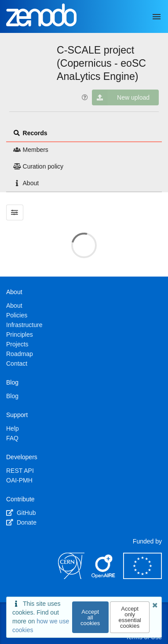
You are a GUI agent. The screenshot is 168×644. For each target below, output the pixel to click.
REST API (20, 471)
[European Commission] (142, 577)
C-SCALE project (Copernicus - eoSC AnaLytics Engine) (101, 63)
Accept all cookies (90, 617)
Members (31, 150)
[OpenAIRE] (104, 577)
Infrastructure (24, 325)
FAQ (12, 438)
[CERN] (71, 577)
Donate (21, 522)
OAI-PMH (19, 480)
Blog (12, 396)
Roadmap (20, 354)
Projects (17, 344)
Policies (17, 315)
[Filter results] (15, 212)
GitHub (21, 513)
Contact (17, 363)
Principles (20, 335)
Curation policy (38, 166)
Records (30, 133)
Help (13, 428)
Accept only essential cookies (130, 617)
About (26, 183)
